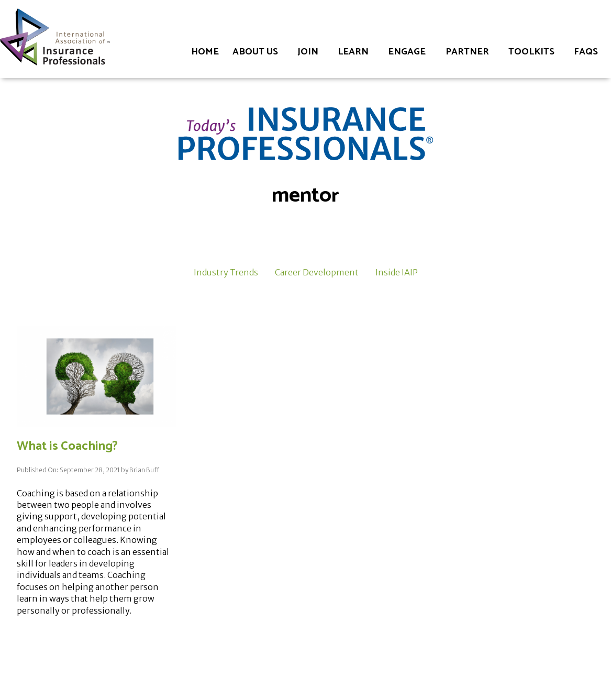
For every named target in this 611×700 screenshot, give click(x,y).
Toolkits (531, 52)
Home (205, 52)
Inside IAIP (397, 272)
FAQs (586, 52)
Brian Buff (144, 470)
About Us (255, 52)
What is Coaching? (67, 446)
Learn (353, 52)
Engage (407, 52)
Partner (467, 52)
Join (308, 52)
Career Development (317, 272)
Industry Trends (226, 272)
